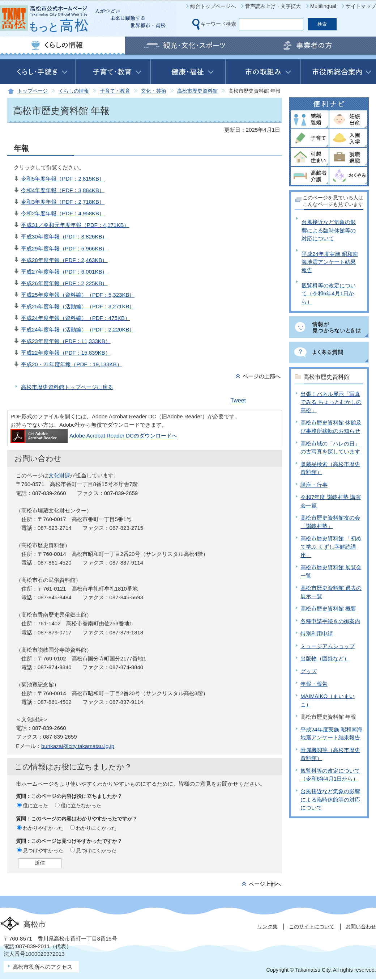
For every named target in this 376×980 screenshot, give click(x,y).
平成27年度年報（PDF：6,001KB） (64, 272)
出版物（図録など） (325, 658)
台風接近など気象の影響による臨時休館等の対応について (329, 230)
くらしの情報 (74, 91)
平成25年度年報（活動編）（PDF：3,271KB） (78, 306)
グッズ (309, 671)
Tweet (238, 400)
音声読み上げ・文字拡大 (273, 6)
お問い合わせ (361, 926)
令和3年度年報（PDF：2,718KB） (63, 202)
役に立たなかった (81, 806)
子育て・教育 (115, 91)
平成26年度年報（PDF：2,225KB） (64, 283)
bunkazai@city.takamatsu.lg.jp (78, 746)
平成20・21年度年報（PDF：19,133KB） (72, 364)
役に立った (35, 806)
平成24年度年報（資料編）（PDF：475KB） (76, 318)
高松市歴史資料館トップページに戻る (67, 387)
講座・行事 (314, 485)
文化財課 (59, 475)
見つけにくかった (96, 850)
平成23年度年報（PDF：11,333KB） (66, 341)
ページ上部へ (265, 884)
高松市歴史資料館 (197, 91)
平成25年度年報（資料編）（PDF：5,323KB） (78, 295)
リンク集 (268, 926)
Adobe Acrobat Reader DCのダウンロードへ (94, 436)
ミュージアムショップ (328, 646)
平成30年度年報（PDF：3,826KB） (64, 236)
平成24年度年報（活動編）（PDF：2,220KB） (78, 330)
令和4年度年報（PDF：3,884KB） (63, 190)
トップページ (33, 91)
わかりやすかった (43, 828)
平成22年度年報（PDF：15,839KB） (66, 353)
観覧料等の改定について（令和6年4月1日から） (329, 293)
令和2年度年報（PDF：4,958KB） (63, 213)
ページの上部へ (262, 376)
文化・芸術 (154, 91)
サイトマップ (361, 6)
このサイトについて (312, 926)
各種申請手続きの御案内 (330, 621)
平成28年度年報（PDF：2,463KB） (64, 260)
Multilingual (323, 6)
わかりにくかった (96, 828)
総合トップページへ (213, 6)
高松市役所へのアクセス (42, 967)
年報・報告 (314, 684)
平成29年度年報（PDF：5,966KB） (64, 248)
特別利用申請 (317, 633)
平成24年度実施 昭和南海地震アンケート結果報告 (330, 262)
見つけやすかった (43, 850)
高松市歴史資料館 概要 (328, 609)
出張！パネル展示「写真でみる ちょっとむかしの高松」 (331, 402)
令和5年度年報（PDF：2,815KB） (63, 179)
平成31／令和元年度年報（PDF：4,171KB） (75, 225)
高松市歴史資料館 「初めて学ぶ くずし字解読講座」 (331, 546)
